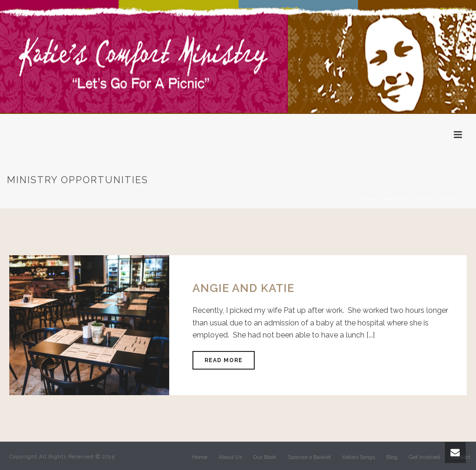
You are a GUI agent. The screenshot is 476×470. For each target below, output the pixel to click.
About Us (230, 457)
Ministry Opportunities (423, 200)
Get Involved (424, 457)
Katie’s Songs (359, 457)
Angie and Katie (243, 288)
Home (369, 200)
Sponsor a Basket (309, 457)
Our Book (265, 457)
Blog (392, 457)
